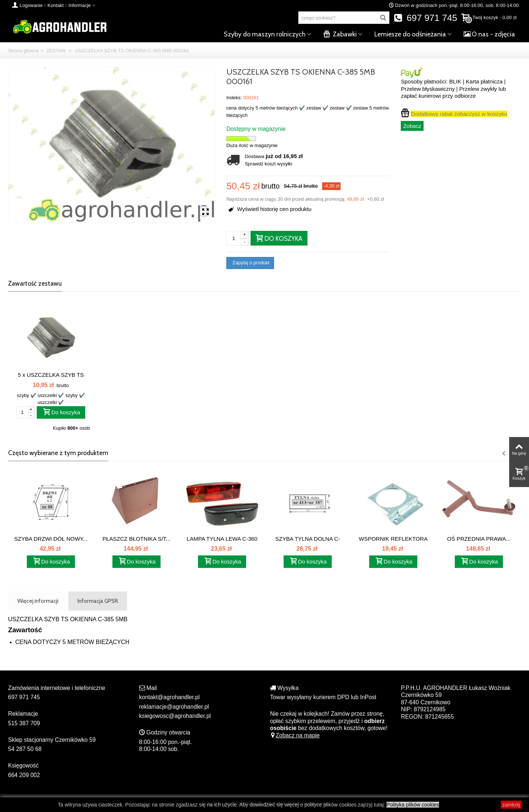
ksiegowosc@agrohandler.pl (175, 716)
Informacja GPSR (98, 601)
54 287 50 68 (25, 749)
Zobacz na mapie (295, 735)
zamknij (511, 805)
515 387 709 (24, 723)
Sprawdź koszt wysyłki (268, 164)
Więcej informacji (38, 601)
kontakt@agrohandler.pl (170, 697)
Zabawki (340, 34)
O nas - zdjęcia (489, 34)
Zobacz (412, 126)
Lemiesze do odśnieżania (410, 34)
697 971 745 (426, 18)
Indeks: (234, 98)
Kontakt (55, 5)
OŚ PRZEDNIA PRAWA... (479, 539)
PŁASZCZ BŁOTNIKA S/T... (136, 539)
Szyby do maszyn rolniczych (265, 34)
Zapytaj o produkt (250, 263)
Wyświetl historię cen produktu (270, 209)
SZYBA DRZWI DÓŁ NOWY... (51, 539)
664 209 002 (24, 775)
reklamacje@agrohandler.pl (174, 707)
